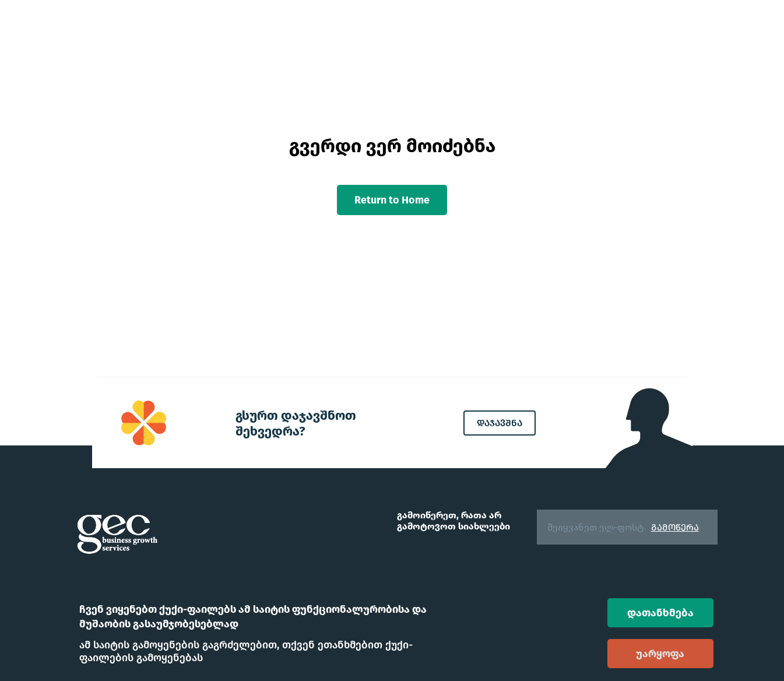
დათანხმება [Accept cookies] (660, 613)
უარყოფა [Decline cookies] (660, 654)
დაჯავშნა (500, 423)
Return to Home (392, 200)
